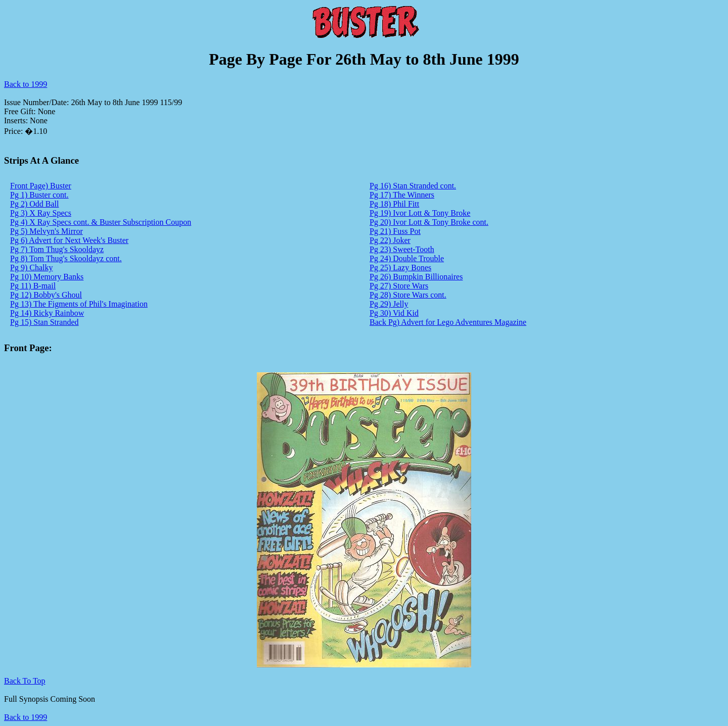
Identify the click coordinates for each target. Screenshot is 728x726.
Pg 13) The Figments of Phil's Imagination (79, 304)
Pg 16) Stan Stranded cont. (413, 186)
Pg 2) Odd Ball (34, 204)
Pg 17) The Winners (402, 195)
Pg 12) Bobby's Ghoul (46, 295)
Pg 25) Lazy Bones (400, 268)
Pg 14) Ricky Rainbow (47, 313)
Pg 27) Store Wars (399, 286)
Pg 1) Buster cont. (39, 195)
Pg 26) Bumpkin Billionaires (416, 277)
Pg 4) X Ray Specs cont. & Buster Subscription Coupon (101, 222)
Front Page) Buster (41, 186)
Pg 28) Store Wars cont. (408, 295)
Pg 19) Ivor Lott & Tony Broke (420, 213)
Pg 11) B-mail (33, 286)
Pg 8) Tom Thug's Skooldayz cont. (66, 258)
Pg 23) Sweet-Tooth (402, 249)
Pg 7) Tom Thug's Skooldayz (57, 249)
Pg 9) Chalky (31, 268)
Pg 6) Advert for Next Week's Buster (69, 240)
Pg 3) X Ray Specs (41, 213)
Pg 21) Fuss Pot (395, 231)
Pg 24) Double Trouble (407, 258)
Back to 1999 (26, 84)
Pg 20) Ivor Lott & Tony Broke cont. (429, 222)
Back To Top (25, 681)
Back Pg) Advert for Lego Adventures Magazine (448, 322)
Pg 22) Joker (390, 240)
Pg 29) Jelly (389, 304)
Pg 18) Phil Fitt (394, 204)
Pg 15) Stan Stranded (44, 322)
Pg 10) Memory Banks (47, 277)
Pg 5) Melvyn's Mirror (47, 231)
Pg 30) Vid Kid (394, 313)
